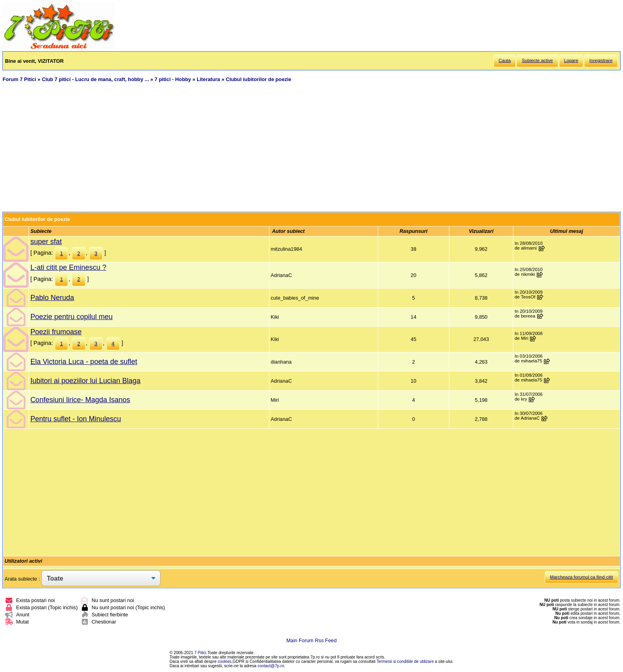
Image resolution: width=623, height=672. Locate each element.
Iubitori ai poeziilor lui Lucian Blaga (85, 381)
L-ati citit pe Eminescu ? (68, 267)
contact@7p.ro (271, 666)
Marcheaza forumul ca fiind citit (581, 577)
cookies (225, 661)
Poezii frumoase (56, 332)
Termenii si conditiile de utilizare (405, 661)
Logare (571, 60)
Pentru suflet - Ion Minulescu (75, 419)
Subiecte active (537, 60)
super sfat (46, 242)
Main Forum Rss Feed (312, 640)
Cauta (505, 60)
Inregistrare (601, 60)
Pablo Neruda (52, 298)
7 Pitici (200, 653)
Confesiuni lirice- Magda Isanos (80, 400)
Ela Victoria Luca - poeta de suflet (84, 362)
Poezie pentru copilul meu (71, 317)
